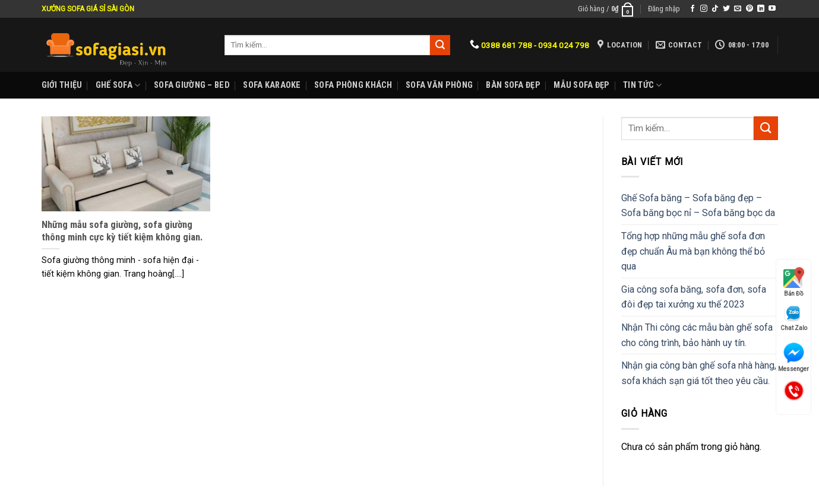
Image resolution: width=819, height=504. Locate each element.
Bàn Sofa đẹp (513, 85)
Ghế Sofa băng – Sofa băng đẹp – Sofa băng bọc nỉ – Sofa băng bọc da (698, 206)
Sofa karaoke (272, 85)
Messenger (793, 357)
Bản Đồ (794, 282)
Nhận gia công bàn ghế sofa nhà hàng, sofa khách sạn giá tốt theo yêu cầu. (699, 373)
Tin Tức (643, 85)
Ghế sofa (118, 85)
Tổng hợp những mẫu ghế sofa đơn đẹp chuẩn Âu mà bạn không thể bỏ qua (693, 251)
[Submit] (766, 128)
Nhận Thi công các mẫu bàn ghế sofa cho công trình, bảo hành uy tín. (697, 335)
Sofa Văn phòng (439, 85)
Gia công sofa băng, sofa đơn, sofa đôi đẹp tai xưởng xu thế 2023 (694, 297)
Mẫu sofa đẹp (581, 85)
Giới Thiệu (62, 85)
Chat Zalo (794, 318)
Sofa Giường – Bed (192, 85)
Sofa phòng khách (353, 85)
